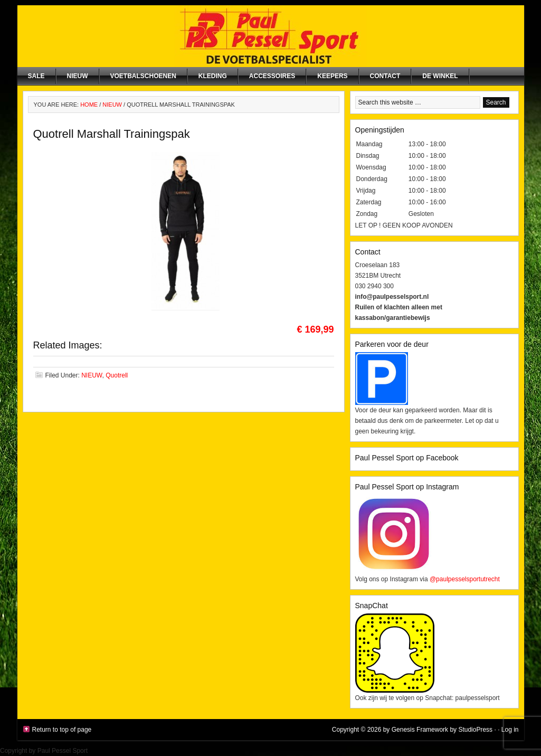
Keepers (332, 76)
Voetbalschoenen (143, 76)
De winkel (440, 76)
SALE (36, 76)
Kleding (213, 76)
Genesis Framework (420, 730)
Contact (385, 76)
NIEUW (78, 76)
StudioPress (475, 730)
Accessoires (272, 76)
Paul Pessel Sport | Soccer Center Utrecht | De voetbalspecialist (271, 36)
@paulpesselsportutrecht (465, 579)
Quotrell (117, 375)
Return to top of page (62, 730)
